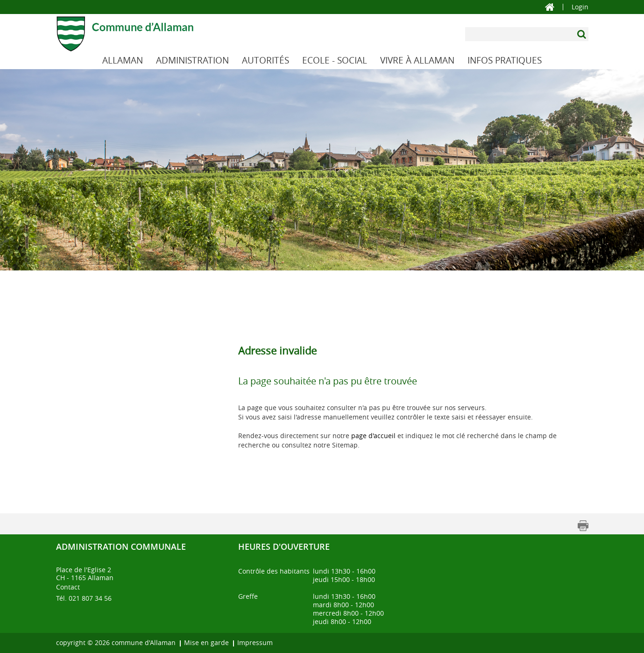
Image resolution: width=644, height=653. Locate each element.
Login (580, 7)
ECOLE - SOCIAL (335, 60)
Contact (68, 587)
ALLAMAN (123, 60)
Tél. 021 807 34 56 (84, 598)
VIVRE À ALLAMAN (417, 60)
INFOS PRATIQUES (505, 60)
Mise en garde (206, 642)
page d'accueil (373, 436)
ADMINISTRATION (192, 60)
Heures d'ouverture (284, 547)
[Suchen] (583, 34)
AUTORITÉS (265, 60)
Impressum (255, 642)
